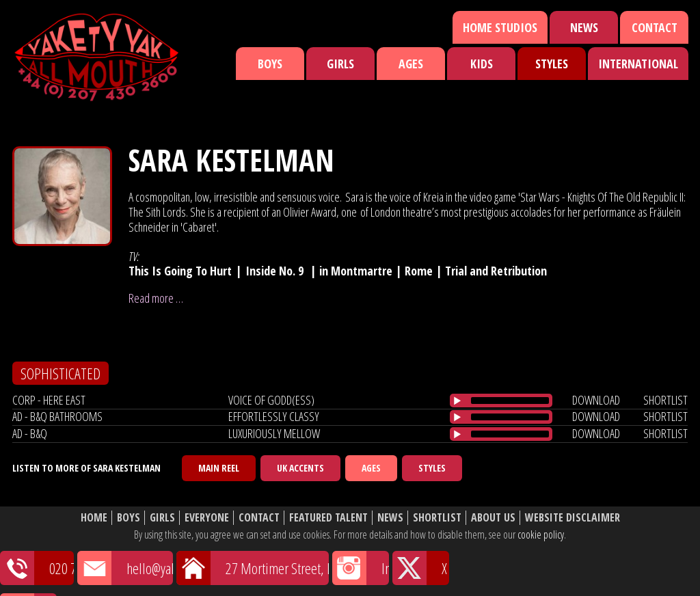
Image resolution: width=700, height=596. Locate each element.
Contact (655, 27)
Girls (340, 64)
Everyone (207, 518)
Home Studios (500, 27)
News (584, 27)
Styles (552, 64)
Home (94, 518)
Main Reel (219, 468)
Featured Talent (328, 518)
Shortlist (437, 518)
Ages (411, 64)
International (638, 64)
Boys (270, 64)
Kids (482, 64)
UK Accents (300, 468)
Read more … (156, 298)
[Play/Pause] (457, 401)
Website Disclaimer (573, 518)
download (596, 400)
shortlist (665, 400)
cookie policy (541, 534)
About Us (493, 518)
